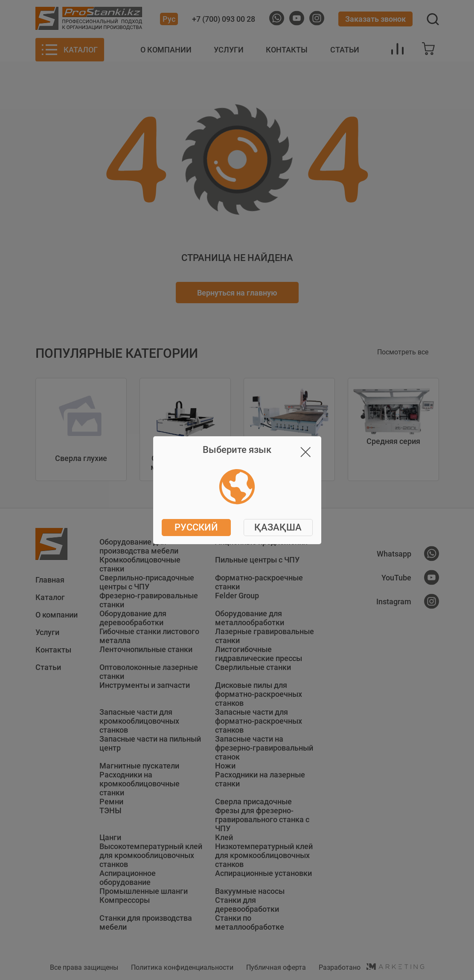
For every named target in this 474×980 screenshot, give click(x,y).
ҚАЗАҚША (278, 527)
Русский (196, 527)
